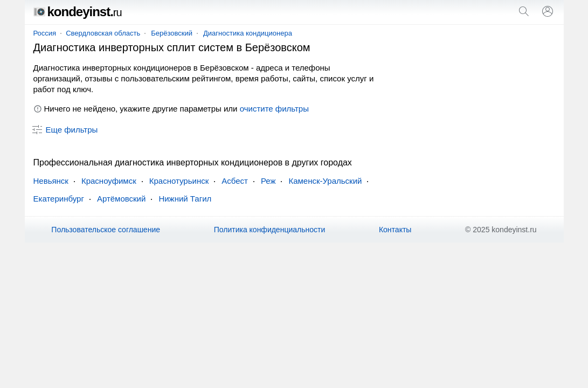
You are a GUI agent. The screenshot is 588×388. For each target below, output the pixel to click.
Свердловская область (103, 33)
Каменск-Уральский (325, 181)
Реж (268, 181)
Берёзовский (172, 33)
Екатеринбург (59, 199)
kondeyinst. (78, 12)
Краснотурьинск (179, 181)
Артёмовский (122, 199)
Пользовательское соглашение (106, 230)
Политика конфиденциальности (270, 230)
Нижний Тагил (185, 199)
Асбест (235, 181)
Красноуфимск (109, 181)
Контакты (395, 230)
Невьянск (51, 181)
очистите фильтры (274, 109)
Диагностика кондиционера (248, 33)
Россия (45, 33)
